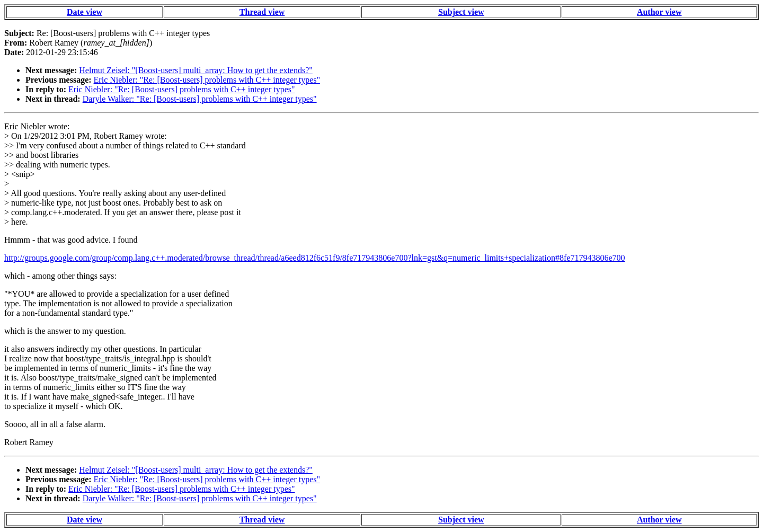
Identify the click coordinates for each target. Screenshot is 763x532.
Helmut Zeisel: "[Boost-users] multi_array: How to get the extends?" (196, 70)
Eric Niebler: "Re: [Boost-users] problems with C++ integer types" (207, 80)
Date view (85, 12)
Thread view (262, 12)
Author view (659, 12)
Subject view (461, 12)
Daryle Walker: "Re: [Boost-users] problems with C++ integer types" (200, 99)
